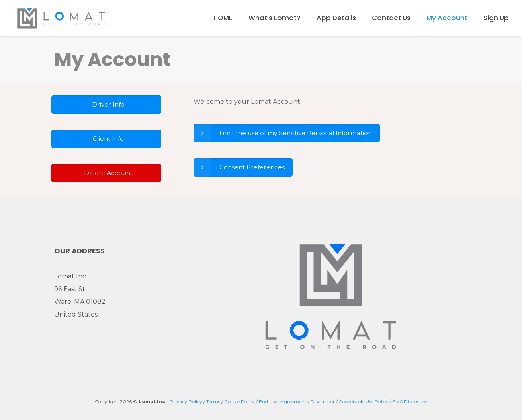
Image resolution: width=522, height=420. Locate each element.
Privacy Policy (186, 402)
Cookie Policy (239, 402)
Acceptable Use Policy (364, 402)
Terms (213, 402)
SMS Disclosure (410, 402)
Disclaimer (323, 402)
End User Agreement (283, 402)
